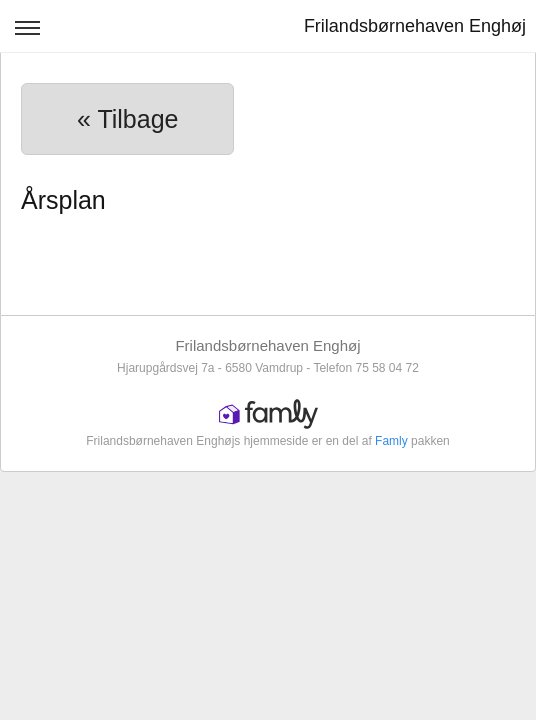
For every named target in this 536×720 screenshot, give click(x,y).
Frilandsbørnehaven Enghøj (415, 26)
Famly (391, 441)
